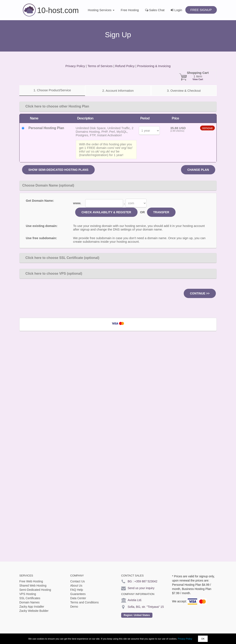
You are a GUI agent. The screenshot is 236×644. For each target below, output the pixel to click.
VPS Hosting (28, 594)
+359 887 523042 (146, 581)
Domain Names (29, 602)
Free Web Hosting (31, 581)
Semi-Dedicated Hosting (35, 590)
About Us (76, 586)
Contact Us (78, 581)
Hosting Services (101, 10)
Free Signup (201, 10)
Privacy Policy (185, 639)
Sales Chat (155, 10)
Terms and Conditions (85, 602)
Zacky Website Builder (34, 611)
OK (203, 639)
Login (176, 10)
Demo (74, 607)
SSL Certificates (30, 598)
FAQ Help (77, 590)
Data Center (78, 598)
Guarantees (78, 594)
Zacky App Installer (32, 607)
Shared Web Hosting (33, 586)
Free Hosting (130, 10)
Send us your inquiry (141, 588)
